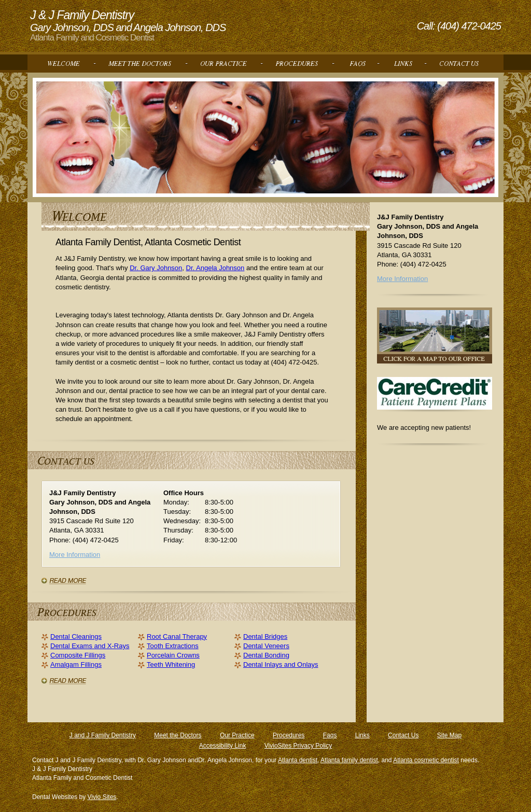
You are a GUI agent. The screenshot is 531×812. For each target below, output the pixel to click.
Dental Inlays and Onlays (281, 664)
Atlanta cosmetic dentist (426, 760)
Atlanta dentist (298, 760)
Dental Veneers (266, 646)
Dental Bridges (265, 636)
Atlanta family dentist (349, 760)
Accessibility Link (223, 746)
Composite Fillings (78, 655)
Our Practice (237, 735)
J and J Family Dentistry (103, 735)
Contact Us (403, 735)
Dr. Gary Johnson (156, 268)
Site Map (449, 735)
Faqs (330, 735)
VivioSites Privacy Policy (298, 746)
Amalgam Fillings (76, 664)
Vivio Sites (102, 797)
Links (362, 735)
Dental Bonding (266, 655)
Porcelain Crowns (173, 655)
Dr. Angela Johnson (215, 268)
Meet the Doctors (178, 735)
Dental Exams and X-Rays (90, 646)
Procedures (289, 735)
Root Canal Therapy (177, 636)
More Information (75, 555)
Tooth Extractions (173, 646)
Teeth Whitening (171, 664)
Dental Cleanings (76, 636)
